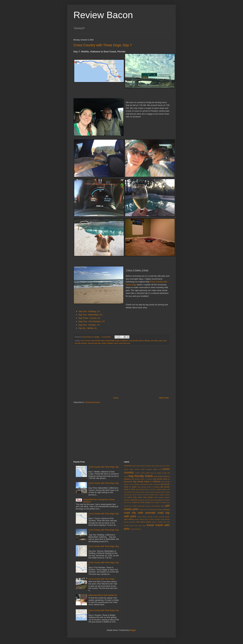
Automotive (128, 466)
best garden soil (157, 466)
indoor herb (132, 497)
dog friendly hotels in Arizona (142, 479)
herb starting (136, 492)
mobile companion (138, 506)
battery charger (146, 466)
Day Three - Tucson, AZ (89, 318)
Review (160, 510)
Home (116, 398)
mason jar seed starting (141, 502)
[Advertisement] (122, 371)
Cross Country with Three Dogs (101, 579)
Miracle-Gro (128, 506)
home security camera (158, 492)
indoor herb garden (145, 497)
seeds (137, 519)
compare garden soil (154, 469)
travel (116, 343)
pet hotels (154, 341)
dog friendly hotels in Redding (148, 487)
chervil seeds (129, 469)
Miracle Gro (166, 502)
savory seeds (142, 517)
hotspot (152, 495)
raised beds (153, 510)
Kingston (127, 500)
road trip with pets (94, 343)
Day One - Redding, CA (89, 311)
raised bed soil (144, 510)
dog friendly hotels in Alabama (117, 341)
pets (161, 341)
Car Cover (166, 466)
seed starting (129, 519)
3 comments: (106, 337)
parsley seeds (160, 506)
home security (145, 492)
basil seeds (137, 466)
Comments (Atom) (92, 402)
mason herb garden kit (157, 500)
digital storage (162, 473)
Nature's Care (150, 506)
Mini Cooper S (156, 502)
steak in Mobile (107, 343)
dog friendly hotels (98, 341)
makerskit (134, 500)
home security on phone (140, 495)
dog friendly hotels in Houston (150, 484)
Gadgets (159, 489)
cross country (85, 341)
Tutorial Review (135, 529)
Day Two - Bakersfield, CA (91, 315)
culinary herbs (140, 473)
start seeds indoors (144, 522)
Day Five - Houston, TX (89, 325)
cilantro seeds (140, 469)
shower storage (155, 519)
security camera (153, 517)
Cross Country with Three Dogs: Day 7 (103, 45)
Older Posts (164, 398)
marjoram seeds (143, 500)
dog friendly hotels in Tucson (146, 489)
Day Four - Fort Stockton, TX (92, 321)
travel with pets (124, 343)
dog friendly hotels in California (147, 482)
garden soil (166, 489)
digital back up (151, 473)
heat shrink (128, 492)
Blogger (133, 630)
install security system (162, 497)
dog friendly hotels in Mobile (139, 341)
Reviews (166, 509)
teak (165, 522)
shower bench (144, 519)
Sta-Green (132, 522)
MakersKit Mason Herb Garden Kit (103, 595)
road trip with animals (140, 513)
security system (164, 517)
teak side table (140, 525)
